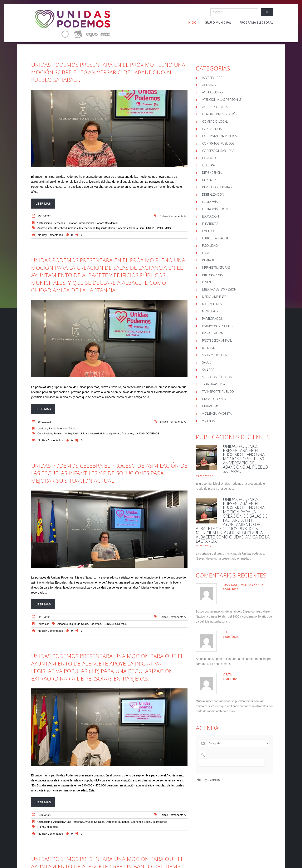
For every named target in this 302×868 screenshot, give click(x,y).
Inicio (192, 22)
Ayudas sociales (94, 822)
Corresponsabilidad (218, 151)
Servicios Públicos (68, 428)
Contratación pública (219, 136)
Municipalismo (112, 433)
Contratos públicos (218, 143)
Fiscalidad (210, 245)
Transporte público (218, 391)
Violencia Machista (217, 413)
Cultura (208, 165)
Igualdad (42, 428)
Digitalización (213, 194)
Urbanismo (211, 406)
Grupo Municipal (218, 22)
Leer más (43, 204)
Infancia (208, 260)
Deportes (210, 180)
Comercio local (215, 121)
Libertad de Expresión (219, 289)
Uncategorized (214, 399)
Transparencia (214, 384)
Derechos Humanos (65, 223)
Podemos (122, 228)
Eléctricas (210, 224)
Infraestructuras (216, 267)
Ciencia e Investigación (220, 114)
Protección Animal (217, 340)
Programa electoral (256, 22)
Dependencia (212, 172)
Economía (210, 202)
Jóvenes (208, 282)
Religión (209, 348)
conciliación (45, 433)
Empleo (208, 231)
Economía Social (141, 822)
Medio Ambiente (214, 297)
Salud (52, 428)
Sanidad (208, 370)
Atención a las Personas (68, 822)
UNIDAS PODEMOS (159, 228)
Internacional (86, 223)
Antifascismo (44, 223)
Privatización (213, 333)
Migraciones (160, 822)
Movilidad (210, 311)
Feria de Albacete (215, 238)
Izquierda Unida (106, 228)
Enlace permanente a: (173, 216)
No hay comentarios (50, 235)
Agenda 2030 (212, 85)
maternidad (95, 433)
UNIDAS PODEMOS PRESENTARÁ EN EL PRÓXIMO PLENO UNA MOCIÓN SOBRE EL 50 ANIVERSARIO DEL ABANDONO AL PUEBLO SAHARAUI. (108, 72)
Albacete (63, 624)
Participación (213, 318)
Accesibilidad (212, 78)
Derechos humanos (66, 228)
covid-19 (209, 158)
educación (43, 624)
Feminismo (60, 433)
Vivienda (208, 421)
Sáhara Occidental (107, 223)
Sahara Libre (137, 228)
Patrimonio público (218, 326)
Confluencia (212, 129)
